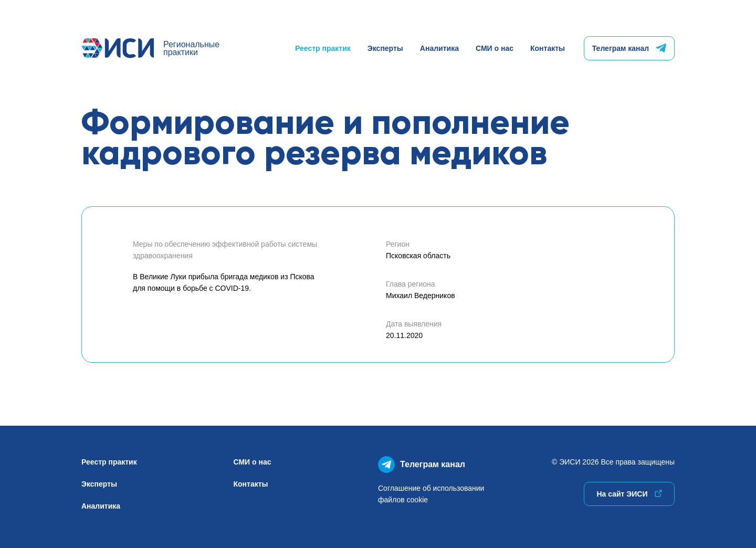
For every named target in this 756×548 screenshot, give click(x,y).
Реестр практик (323, 48)
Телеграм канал (629, 48)
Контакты (548, 48)
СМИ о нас (495, 48)
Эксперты (385, 48)
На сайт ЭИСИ (629, 494)
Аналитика (439, 48)
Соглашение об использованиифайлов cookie (431, 494)
